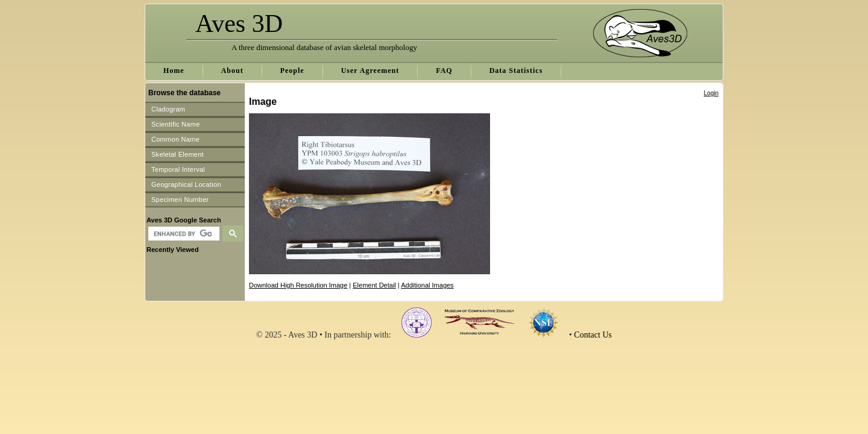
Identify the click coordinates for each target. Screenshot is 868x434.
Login (711, 93)
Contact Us (593, 335)
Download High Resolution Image (298, 285)
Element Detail (374, 285)
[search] (182, 234)
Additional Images (427, 285)
